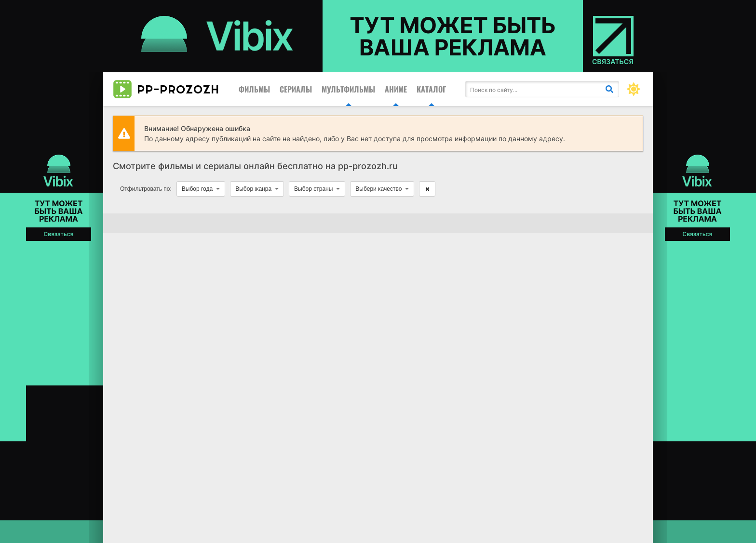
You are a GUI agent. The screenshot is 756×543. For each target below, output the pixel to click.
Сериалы (296, 89)
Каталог (431, 89)
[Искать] (609, 89)
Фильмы (254, 89)
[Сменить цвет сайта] (634, 89)
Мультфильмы (348, 89)
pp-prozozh (166, 89)
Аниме (396, 89)
